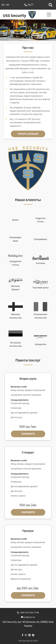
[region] (28, 30)
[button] (23, 38)
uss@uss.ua (28, 617)
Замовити (28, 434)
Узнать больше (28, 134)
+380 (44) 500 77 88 (28, 613)
